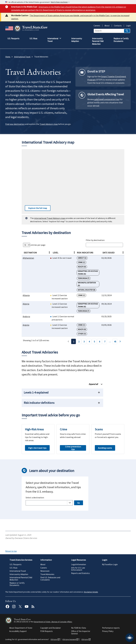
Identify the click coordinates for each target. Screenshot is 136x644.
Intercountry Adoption (19, 574)
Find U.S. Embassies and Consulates (50, 579)
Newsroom (45, 571)
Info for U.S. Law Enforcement (78, 569)
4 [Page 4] (89, 342)
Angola (26, 325)
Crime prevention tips (73, 448)
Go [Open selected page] (79, 503)
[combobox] (49, 503)
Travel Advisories (47, 574)
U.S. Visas (13, 568)
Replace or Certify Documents (17, 584)
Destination (37, 253)
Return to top (11, 551)
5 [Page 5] (94, 342)
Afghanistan (28, 258)
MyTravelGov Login (110, 564)
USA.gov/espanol (69, 639)
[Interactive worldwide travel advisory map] (73, 182)
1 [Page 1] (74, 342)
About (106, 26)
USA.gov (53, 639)
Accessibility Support (18, 631)
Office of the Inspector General (81, 632)
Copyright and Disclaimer (51, 628)
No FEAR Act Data (79, 628)
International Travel (18, 571)
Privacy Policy (108, 631)
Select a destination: (35, 497)
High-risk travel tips (37, 448)
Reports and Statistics (80, 573)
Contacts (117, 26)
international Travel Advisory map (50, 218)
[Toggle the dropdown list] (70, 503)
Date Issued (113, 253)
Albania (26, 295)
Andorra (26, 316)
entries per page (34, 245)
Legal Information (79, 564)
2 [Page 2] (79, 342)
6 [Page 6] (100, 342)
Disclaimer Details (91, 592)
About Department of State (21, 628)
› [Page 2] (120, 341)
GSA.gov (84, 639)
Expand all (93, 384)
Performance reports (111, 628)
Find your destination (15, 124)
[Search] (127, 31)
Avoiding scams (105, 448)
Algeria (26, 304)
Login (127, 26)
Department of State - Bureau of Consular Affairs (53, 622)
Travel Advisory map (49, 124)
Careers (97, 26)
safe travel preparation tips (107, 99)
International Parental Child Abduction (21, 579)
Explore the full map (36, 208)
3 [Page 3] (84, 342)
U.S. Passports (16, 564)
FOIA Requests (46, 631)
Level (64, 253)
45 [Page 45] (115, 342)
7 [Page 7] (105, 342)
